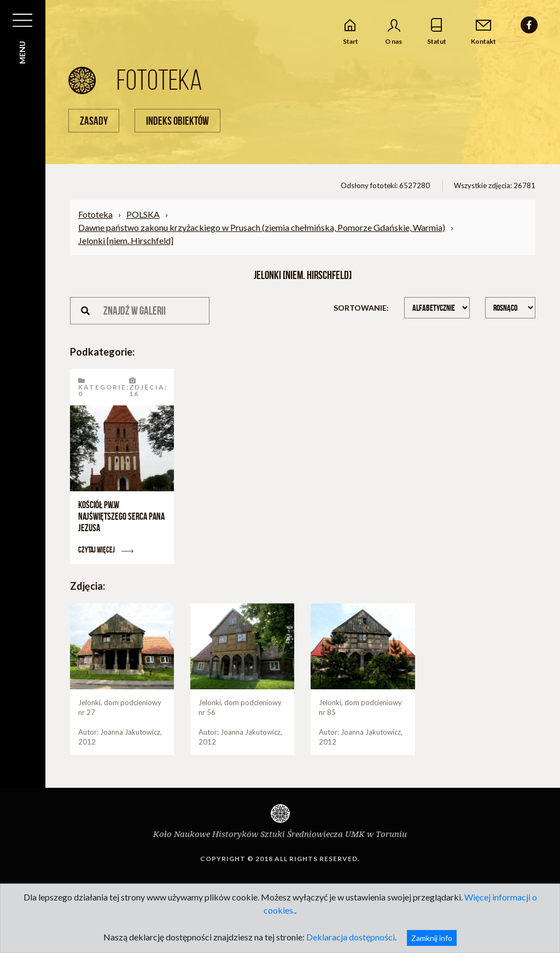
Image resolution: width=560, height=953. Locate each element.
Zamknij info (432, 938)
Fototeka (95, 214)
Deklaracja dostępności (351, 937)
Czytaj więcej (106, 550)
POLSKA (143, 214)
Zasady (94, 121)
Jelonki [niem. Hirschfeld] (126, 240)
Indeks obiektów (177, 121)
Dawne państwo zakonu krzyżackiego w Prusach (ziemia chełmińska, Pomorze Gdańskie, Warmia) (262, 227)
